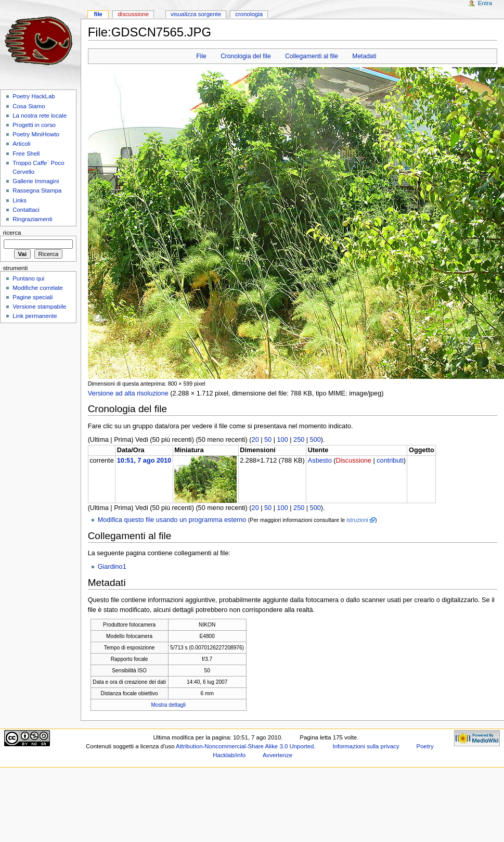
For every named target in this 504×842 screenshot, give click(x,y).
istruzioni (357, 520)
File (201, 56)
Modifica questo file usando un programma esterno (172, 520)
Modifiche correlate (38, 288)
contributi (390, 461)
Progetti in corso (34, 125)
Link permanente (35, 316)
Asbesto (320, 461)
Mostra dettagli (168, 705)
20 (255, 440)
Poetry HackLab (34, 96)
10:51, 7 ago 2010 (144, 461)
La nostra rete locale (40, 116)
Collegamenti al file (312, 56)
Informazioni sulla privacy (366, 746)
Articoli (21, 144)
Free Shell (26, 154)
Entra (485, 3)
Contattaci (26, 210)
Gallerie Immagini (36, 181)
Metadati (364, 56)
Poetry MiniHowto (36, 134)
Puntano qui (28, 278)
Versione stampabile (39, 307)
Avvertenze (277, 755)
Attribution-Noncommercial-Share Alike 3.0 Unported (245, 746)
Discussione (353, 461)
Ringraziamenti (32, 219)
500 (315, 440)
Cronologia (249, 14)
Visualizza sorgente (196, 14)
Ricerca (12, 233)
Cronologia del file (245, 56)
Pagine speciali (33, 297)
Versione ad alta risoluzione (128, 393)
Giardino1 (112, 567)
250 (299, 440)
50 (268, 440)
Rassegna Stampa (37, 190)
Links (20, 200)
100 (283, 440)
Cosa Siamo (29, 106)
